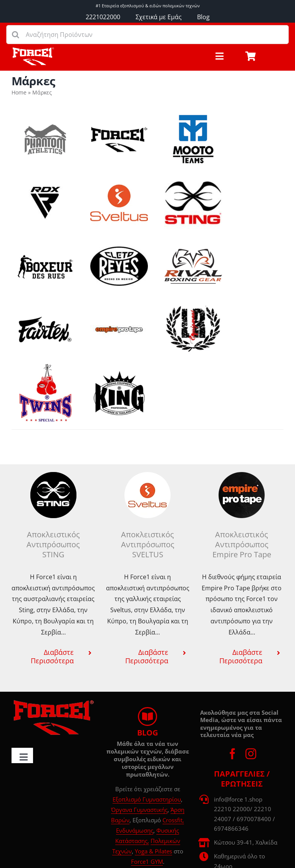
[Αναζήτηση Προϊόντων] (147, 35)
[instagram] (251, 754)
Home (19, 92)
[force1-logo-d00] (53, 702)
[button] (53, 656)
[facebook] (232, 754)
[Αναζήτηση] (16, 35)
